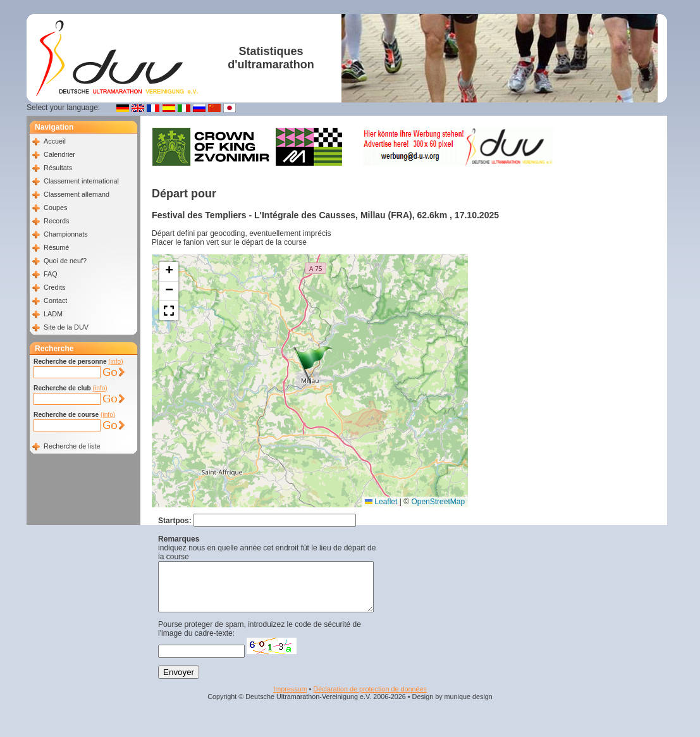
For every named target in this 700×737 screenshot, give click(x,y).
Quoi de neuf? (65, 261)
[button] (313, 365)
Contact (55, 300)
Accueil (55, 141)
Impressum (290, 698)
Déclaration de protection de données (370, 698)
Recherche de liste (72, 446)
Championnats (66, 234)
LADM (53, 314)
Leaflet (381, 502)
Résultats (58, 168)
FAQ (51, 274)
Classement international (81, 181)
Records (56, 221)
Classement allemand (77, 194)
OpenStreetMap (438, 502)
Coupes (55, 207)
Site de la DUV (66, 327)
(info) (115, 362)
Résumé (56, 247)
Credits (54, 287)
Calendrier (59, 154)
